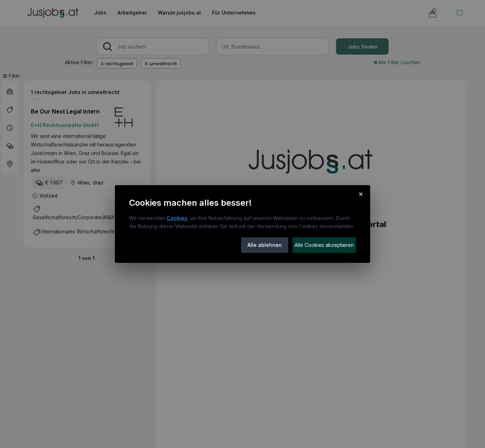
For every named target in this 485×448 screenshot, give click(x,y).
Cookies (177, 218)
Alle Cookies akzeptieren (324, 245)
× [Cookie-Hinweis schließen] (361, 194)
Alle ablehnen (265, 245)
